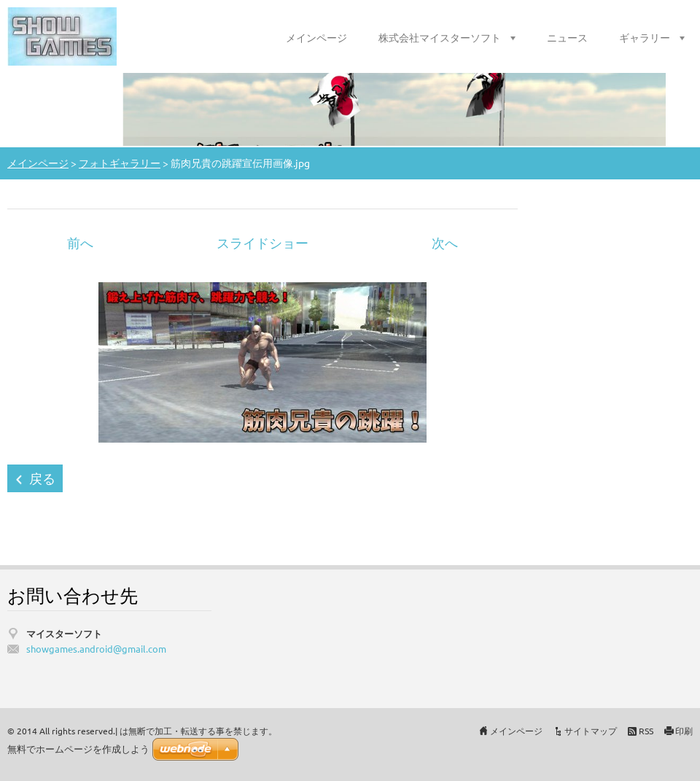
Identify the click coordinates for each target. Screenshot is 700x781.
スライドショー (262, 242)
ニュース (567, 37)
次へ (445, 242)
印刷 (684, 731)
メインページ (316, 37)
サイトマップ (591, 731)
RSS (646, 731)
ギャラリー (645, 37)
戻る (42, 478)
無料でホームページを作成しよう (78, 749)
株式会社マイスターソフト (440, 37)
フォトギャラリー (120, 163)
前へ (80, 242)
